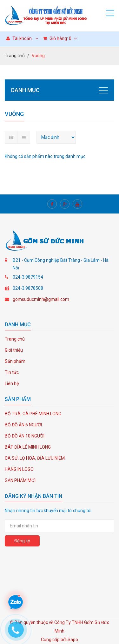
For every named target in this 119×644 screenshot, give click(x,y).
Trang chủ (15, 56)
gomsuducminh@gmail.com (41, 299)
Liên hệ (12, 383)
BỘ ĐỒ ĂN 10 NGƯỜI (25, 436)
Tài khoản (19, 38)
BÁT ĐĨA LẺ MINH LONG (28, 447)
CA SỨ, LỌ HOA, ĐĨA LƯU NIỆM (35, 458)
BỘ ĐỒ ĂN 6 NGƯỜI (23, 425)
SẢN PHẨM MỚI (20, 480)
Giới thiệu (14, 350)
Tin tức (12, 372)
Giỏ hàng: (60, 38)
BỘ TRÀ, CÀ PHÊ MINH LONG (33, 414)
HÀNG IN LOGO (19, 469)
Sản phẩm (15, 361)
